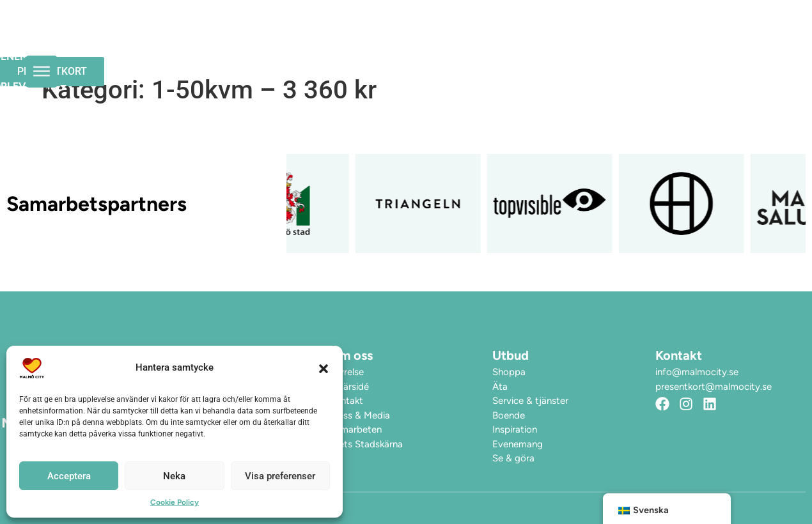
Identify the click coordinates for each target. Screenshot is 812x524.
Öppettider (267, 35)
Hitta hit (543, 35)
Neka (174, 476)
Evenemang (355, 35)
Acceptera (69, 476)
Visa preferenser (280, 476)
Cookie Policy (175, 502)
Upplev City (453, 35)
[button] (324, 368)
